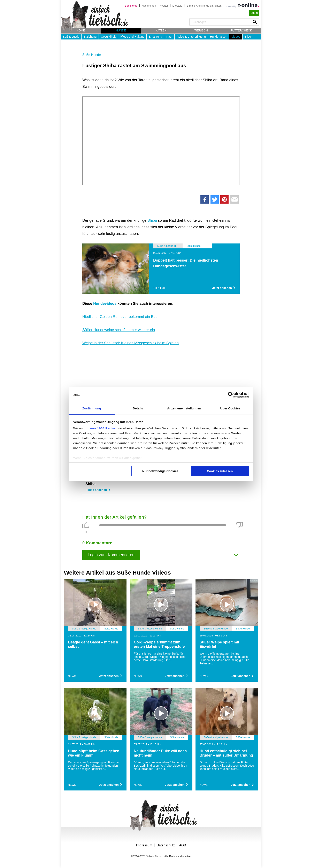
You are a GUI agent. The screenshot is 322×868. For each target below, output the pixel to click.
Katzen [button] (161, 30)
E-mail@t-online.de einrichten (204, 6)
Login (254, 13)
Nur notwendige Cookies (160, 471)
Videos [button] (236, 37)
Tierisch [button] (201, 30)
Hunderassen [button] (219, 37)
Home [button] (81, 30)
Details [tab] (138, 408)
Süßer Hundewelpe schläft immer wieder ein (119, 330)
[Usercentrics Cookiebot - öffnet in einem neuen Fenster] (231, 395)
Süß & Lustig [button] (71, 37)
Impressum (144, 845)
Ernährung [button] (155, 37)
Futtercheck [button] (241, 30)
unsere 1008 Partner (101, 428)
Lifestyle (177, 6)
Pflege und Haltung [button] (132, 37)
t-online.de (131, 6)
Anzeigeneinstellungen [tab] (184, 408)
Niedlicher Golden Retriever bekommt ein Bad (120, 317)
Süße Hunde (92, 55)
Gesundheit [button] (108, 37)
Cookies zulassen (220, 471)
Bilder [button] (248, 37)
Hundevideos (105, 304)
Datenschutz (166, 845)
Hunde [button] (121, 30)
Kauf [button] (169, 37)
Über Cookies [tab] (230, 408)
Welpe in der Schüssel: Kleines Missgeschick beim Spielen (131, 343)
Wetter (164, 6)
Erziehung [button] (90, 37)
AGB (183, 845)
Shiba (152, 220)
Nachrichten (149, 6)
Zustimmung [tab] (92, 408)
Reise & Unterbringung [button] (191, 37)
